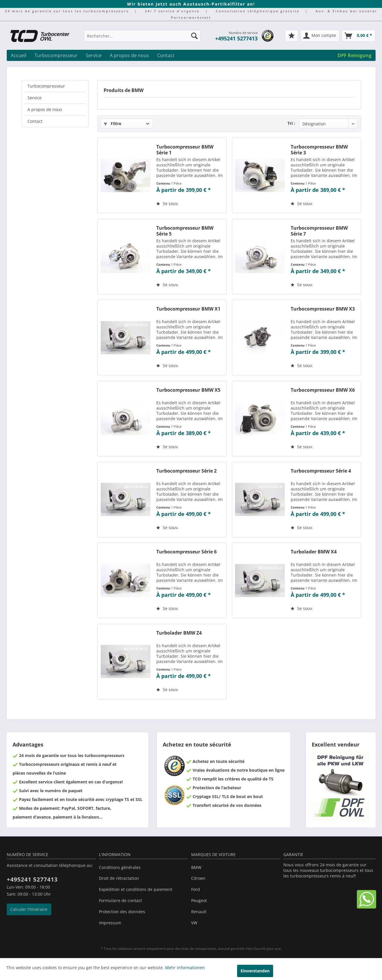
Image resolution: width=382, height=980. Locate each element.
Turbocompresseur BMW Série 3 (319, 150)
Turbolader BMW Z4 (179, 633)
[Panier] (359, 36)
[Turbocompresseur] (56, 55)
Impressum (110, 923)
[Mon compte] (320, 36)
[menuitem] (142, 39)
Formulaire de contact (120, 900)
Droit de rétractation (119, 878)
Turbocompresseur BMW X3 (323, 309)
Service (35, 98)
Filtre (113, 123)
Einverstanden (255, 971)
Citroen (198, 878)
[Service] (94, 55)
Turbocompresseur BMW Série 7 (319, 231)
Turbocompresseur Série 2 (186, 471)
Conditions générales (120, 867)
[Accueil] (19, 55)
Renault (199, 912)
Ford (196, 889)
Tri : (291, 123)
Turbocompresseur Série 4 (321, 471)
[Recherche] (194, 36)
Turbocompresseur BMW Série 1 (185, 150)
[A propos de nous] (129, 55)
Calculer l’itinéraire (29, 909)
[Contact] (166, 55)
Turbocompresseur (46, 86)
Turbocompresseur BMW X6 (323, 390)
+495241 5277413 (236, 38)
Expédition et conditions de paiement (136, 889)
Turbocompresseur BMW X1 (188, 309)
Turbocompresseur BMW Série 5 (185, 231)
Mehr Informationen (185, 968)
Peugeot (199, 900)
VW (194, 923)
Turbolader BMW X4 (314, 552)
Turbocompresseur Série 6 (186, 552)
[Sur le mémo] (168, 204)
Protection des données (122, 912)
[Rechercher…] (142, 36)
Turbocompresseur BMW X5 (188, 390)
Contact (35, 121)
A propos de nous (45, 109)
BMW (196, 867)
